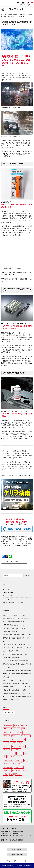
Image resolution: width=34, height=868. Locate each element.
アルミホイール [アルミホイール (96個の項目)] (26, 736)
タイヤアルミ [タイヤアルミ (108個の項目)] (21, 746)
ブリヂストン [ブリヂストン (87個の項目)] (18, 760)
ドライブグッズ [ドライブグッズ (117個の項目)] (16, 750)
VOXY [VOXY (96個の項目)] (12, 732)
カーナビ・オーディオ (9, 593)
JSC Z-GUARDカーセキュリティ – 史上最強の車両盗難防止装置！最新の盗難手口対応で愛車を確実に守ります (17, 674)
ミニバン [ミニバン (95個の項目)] (13, 764)
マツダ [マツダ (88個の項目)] (26, 760)
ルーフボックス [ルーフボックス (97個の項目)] (8, 767)
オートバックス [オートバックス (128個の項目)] (21, 739)
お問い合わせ (17, 855)
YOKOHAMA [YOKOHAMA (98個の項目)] (19, 732)
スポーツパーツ (7, 596)
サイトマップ (26, 861)
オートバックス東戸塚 (7, 3)
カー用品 (9, 15)
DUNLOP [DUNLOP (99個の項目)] (16, 725)
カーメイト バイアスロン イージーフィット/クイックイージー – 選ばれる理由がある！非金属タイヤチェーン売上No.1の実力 (17, 648)
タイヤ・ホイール (8, 589)
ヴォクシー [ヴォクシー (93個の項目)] (7, 771)
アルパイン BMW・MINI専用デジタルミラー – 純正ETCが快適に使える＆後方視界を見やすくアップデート (17, 638)
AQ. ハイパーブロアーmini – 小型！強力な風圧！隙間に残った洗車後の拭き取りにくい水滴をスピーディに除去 (17, 664)
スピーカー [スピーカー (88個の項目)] (7, 746)
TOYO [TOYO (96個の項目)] (23, 729)
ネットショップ (23, 4)
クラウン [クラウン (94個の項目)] (20, 743)
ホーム (3, 15)
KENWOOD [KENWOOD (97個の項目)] (24, 725)
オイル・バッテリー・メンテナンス (13, 602)
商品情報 (15, 15)
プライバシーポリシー (13, 861)
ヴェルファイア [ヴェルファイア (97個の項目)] (19, 767)
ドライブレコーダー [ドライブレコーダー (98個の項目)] (9, 753)
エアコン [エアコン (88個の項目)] (6, 739)
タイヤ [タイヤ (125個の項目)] (14, 746)
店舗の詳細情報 (17, 849)
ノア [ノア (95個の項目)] (5, 757)
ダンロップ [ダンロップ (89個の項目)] (7, 750)
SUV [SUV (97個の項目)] (19, 729)
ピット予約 (28, 4)
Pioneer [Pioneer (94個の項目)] (14, 729)
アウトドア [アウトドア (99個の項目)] (7, 736)
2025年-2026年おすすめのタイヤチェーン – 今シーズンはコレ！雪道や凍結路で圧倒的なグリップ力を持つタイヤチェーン (17, 628)
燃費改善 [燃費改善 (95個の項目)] (19, 771)
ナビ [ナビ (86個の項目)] (25, 753)
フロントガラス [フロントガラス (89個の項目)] (8, 760)
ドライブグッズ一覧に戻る (14, 562)
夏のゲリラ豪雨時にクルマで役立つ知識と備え (17, 475)
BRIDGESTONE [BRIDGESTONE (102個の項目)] (8, 725)
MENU (32, 3)
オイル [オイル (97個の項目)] (12, 739)
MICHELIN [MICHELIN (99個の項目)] (6, 729)
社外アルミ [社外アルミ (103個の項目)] (26, 771)
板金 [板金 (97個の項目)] (13, 771)
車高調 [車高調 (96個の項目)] (5, 774)
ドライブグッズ (23, 15)
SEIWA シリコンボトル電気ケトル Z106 (14, 411)
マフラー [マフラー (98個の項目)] (6, 764)
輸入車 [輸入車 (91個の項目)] (11, 774)
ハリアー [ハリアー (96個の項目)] (19, 757)
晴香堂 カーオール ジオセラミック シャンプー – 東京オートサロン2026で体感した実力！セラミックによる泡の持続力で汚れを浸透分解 (17, 618)
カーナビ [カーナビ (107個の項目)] (6, 743)
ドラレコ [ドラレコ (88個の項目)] (19, 753)
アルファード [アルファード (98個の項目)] (16, 736)
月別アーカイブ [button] (8, 713)
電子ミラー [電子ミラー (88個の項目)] (18, 774)
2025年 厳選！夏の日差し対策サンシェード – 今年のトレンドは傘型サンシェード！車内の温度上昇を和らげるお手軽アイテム (17, 697)
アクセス (18, 4)
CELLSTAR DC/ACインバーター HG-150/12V (16, 324)
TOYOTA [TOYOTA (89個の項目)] (6, 732)
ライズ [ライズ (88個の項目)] (19, 764)
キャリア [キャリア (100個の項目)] (13, 743)
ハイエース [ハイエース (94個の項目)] (11, 757)
